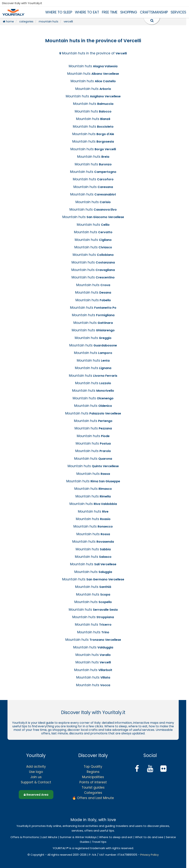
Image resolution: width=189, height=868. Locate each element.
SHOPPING (129, 12)
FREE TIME (110, 12)
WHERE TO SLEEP (59, 12)
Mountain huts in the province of (93, 53)
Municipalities (93, 777)
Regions (93, 772)
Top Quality (93, 767)
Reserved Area (36, 795)
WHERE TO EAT (87, 12)
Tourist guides (93, 787)
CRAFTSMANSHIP (154, 12)
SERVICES (178, 12)
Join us (36, 777)
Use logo (36, 772)
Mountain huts (93, 66)
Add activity (36, 767)
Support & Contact (36, 782)
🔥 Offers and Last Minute (93, 798)
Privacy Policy (149, 855)
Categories (93, 793)
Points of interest (93, 782)
